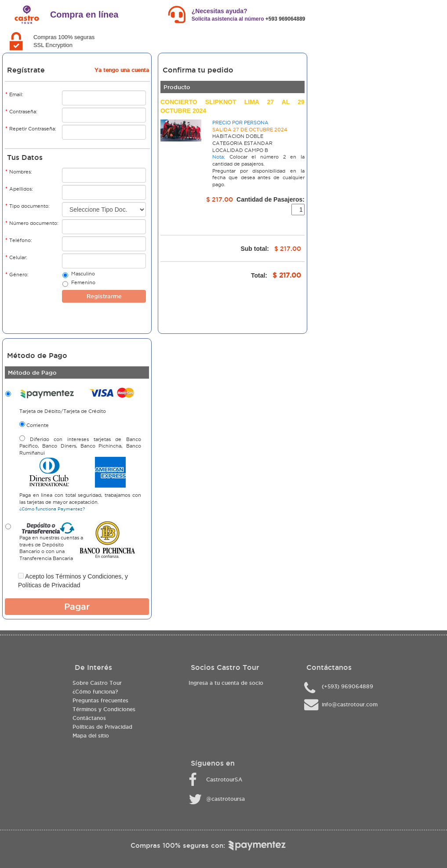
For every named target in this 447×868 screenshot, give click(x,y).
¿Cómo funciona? (95, 692)
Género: (17, 274)
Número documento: (32, 223)
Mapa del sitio (91, 736)
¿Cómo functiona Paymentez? (52, 509)
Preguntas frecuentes (100, 700)
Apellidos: (19, 189)
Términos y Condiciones (88, 576)
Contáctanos (89, 718)
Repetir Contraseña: (31, 128)
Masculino (83, 275)
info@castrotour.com (350, 704)
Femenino (83, 283)
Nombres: (19, 172)
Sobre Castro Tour (97, 683)
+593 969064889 (285, 19)
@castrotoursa (225, 799)
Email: (14, 94)
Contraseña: (21, 111)
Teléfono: (19, 240)
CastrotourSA (224, 779)
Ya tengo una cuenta (122, 70)
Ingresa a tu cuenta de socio (226, 683)
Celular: (16, 257)
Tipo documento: (27, 206)
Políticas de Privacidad (49, 585)
